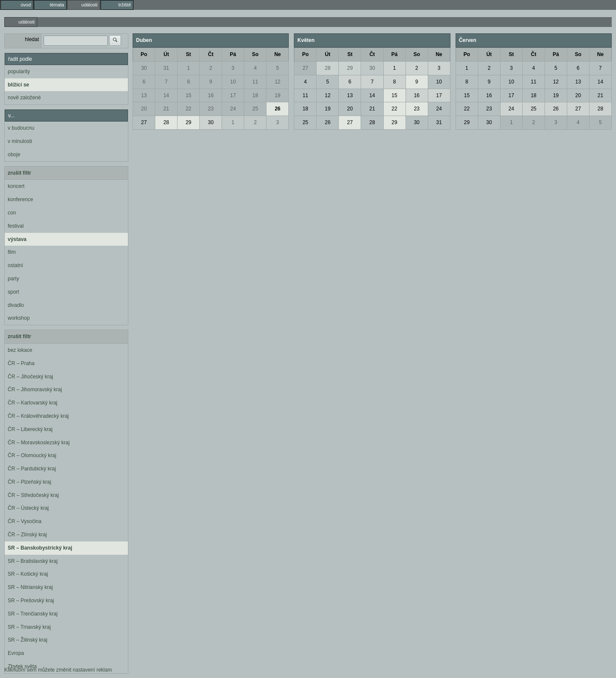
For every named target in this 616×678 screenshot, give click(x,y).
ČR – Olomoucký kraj (32, 455)
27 (144, 122)
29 (188, 122)
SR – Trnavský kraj (29, 627)
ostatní (15, 265)
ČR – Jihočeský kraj (30, 377)
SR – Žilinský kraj (28, 640)
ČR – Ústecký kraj (28, 508)
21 (166, 109)
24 (233, 109)
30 (144, 68)
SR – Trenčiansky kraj (33, 614)
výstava (17, 239)
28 (166, 122)
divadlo (16, 305)
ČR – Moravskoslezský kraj (39, 443)
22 (188, 109)
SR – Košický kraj (28, 574)
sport (13, 292)
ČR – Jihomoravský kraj (35, 390)
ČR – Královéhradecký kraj (38, 416)
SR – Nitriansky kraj (30, 587)
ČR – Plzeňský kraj (29, 482)
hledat (32, 39)
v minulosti (20, 141)
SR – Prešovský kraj (31, 601)
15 (188, 95)
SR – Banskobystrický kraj (40, 548)
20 (144, 109)
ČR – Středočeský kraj (33, 495)
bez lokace (20, 350)
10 (233, 82)
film (12, 252)
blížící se (18, 85)
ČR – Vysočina (25, 521)
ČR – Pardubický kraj (32, 469)
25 (255, 109)
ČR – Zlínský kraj (27, 535)
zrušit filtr (19, 173)
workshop (19, 318)
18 (255, 95)
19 (277, 95)
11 (255, 82)
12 (277, 82)
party (13, 279)
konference (20, 199)
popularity (19, 71)
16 (211, 95)
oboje (14, 155)
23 (211, 109)
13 (144, 95)
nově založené (24, 98)
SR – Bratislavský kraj (33, 561)
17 (233, 95)
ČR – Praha (21, 363)
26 (277, 109)
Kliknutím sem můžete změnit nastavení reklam (58, 670)
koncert (16, 186)
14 (166, 95)
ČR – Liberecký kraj (30, 429)
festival (16, 226)
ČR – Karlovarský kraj (33, 403)
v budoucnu (21, 128)
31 (166, 68)
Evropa (16, 653)
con (12, 213)
